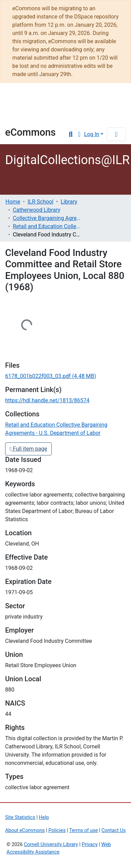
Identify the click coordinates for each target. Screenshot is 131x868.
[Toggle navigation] (116, 134)
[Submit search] (71, 134)
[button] (79, 134)
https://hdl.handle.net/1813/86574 (47, 400)
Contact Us (114, 830)
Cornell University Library (51, 845)
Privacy (90, 845)
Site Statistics (20, 817)
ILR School (40, 202)
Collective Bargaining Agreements (47, 218)
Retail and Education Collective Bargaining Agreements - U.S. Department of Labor (47, 226)
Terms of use (83, 830)
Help (44, 817)
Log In (92, 134)
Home (13, 202)
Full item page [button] (28, 449)
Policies (57, 830)
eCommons (30, 132)
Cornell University (39, 99)
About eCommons (25, 830)
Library (26, 117)
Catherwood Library (36, 210)
